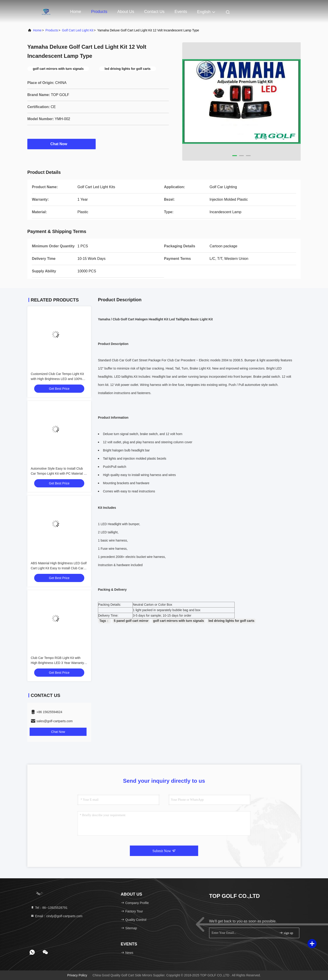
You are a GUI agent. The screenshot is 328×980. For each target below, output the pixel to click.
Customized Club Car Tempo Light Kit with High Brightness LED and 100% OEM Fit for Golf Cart (57, 379)
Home (76, 12)
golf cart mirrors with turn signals (178, 621)
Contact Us (154, 12)
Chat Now (61, 144)
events (181, 12)
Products (99, 12)
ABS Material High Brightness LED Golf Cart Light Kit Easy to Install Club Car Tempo (59, 568)
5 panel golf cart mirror (131, 621)
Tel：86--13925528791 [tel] (49, 908)
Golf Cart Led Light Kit (78, 30)
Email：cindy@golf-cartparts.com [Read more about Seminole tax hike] (56, 916)
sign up (286, 933)
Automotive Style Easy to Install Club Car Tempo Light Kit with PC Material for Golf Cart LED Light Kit (59, 474)
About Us (126, 12)
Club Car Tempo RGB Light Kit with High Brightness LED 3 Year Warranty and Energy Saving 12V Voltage (57, 663)
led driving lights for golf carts (231, 621)
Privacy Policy (77, 975)
